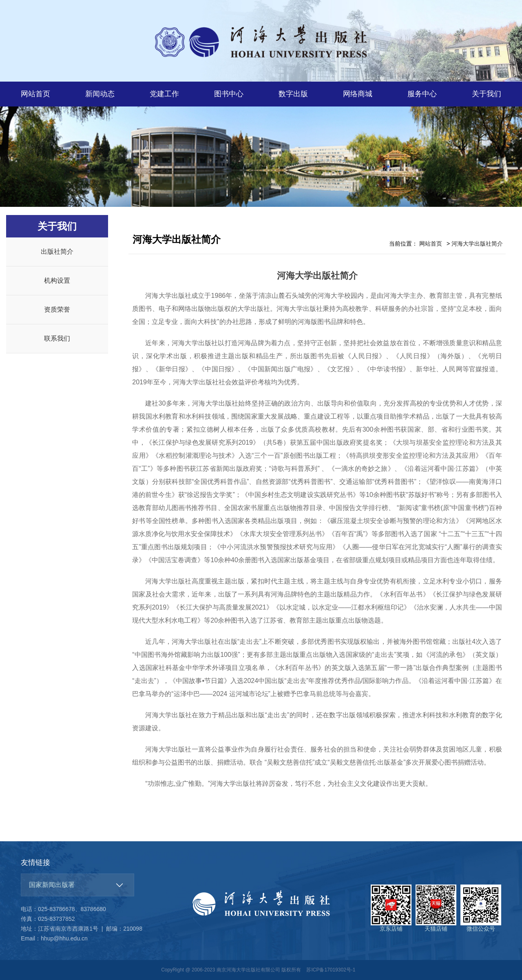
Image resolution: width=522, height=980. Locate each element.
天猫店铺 (436, 908)
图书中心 (229, 94)
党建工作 (164, 94)
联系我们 (57, 338)
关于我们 (487, 94)
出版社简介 (57, 252)
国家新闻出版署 (52, 885)
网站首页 (35, 94)
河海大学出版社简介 (477, 244)
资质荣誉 (57, 309)
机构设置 (57, 280)
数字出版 (293, 94)
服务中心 (422, 94)
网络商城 (358, 94)
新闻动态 (100, 94)
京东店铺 (391, 908)
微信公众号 (481, 908)
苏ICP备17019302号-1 (331, 970)
